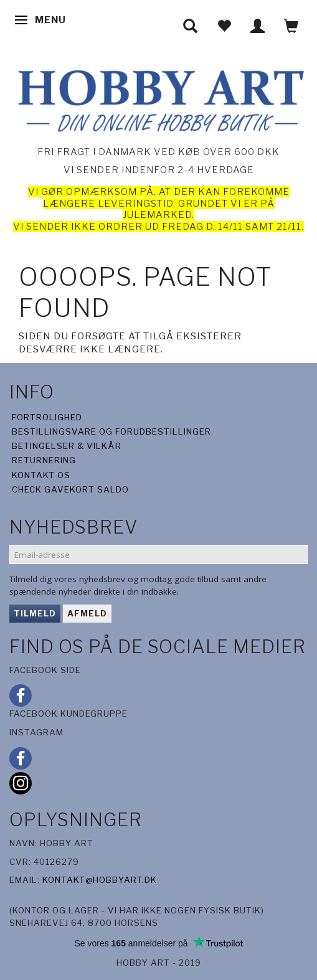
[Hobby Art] (158, 99)
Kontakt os (41, 475)
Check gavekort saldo (70, 489)
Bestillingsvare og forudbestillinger (111, 431)
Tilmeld (35, 613)
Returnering (44, 460)
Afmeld (87, 613)
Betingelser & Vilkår (67, 446)
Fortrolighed (47, 417)
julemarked (157, 215)
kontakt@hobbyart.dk (100, 880)
